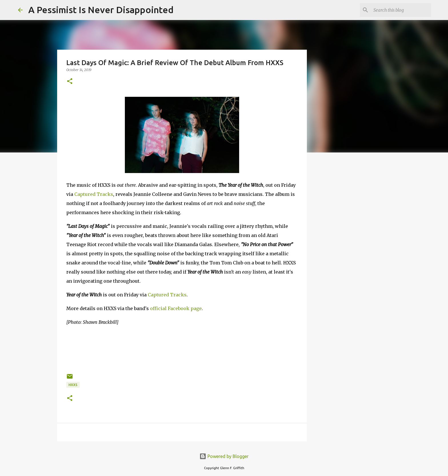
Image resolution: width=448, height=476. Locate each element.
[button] (70, 82)
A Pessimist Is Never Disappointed (101, 10)
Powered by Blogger (224, 456)
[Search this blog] (401, 10)
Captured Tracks (94, 194)
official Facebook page (176, 308)
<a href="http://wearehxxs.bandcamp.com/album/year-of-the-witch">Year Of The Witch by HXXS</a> (182, 348)
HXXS (73, 385)
